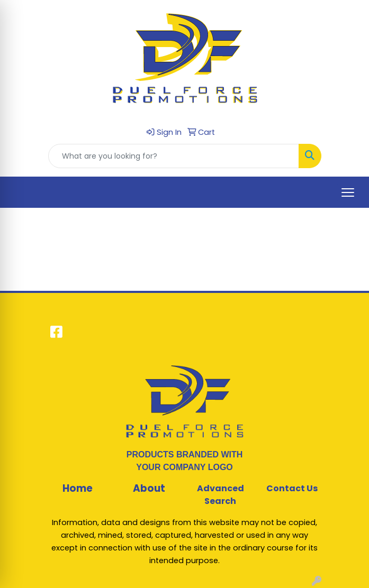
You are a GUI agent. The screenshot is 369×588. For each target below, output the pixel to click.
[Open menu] (348, 192)
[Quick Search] (174, 156)
